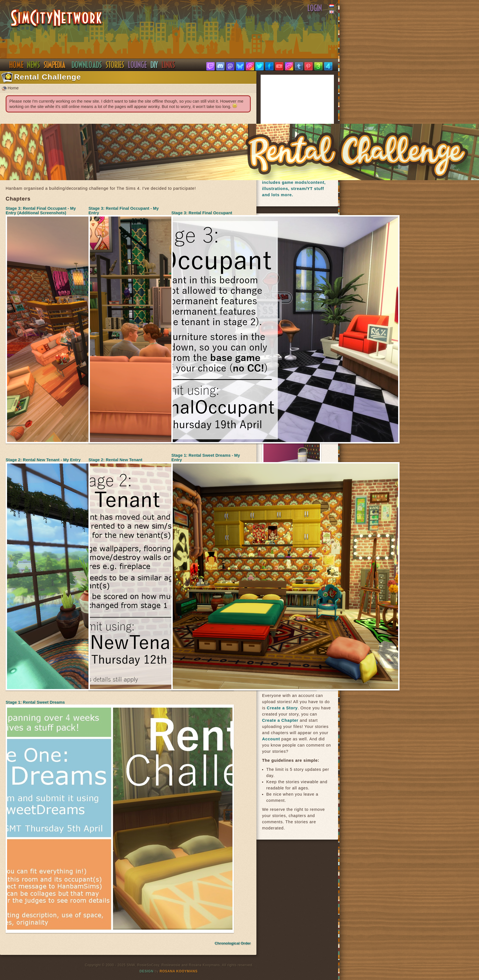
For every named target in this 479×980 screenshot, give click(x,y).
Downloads (87, 65)
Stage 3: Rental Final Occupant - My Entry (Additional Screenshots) (41, 211)
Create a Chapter (280, 720)
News (34, 65)
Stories (115, 65)
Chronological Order (233, 943)
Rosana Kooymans (178, 971)
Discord (138, 65)
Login (315, 8)
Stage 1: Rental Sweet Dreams (35, 702)
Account (271, 739)
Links (168, 65)
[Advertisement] (304, 111)
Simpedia (55, 65)
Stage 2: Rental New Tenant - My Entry (43, 460)
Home (16, 65)
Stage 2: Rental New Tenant (115, 460)
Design (147, 971)
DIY (154, 65)
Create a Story (282, 708)
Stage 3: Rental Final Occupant (202, 213)
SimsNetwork (56, 19)
